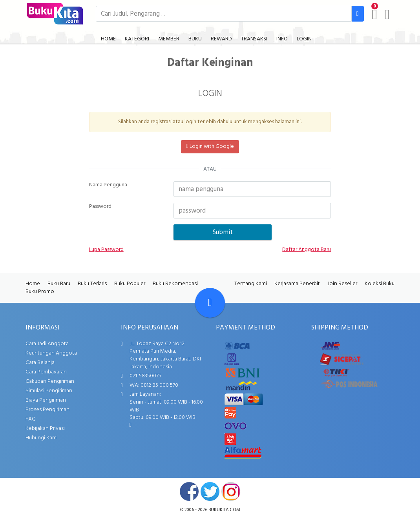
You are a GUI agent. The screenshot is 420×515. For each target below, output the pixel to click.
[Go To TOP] (210, 303)
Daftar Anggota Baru (307, 250)
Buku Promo (40, 292)
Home (33, 284)
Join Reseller (342, 284)
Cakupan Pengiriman (50, 381)
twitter (210, 491)
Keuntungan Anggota (51, 353)
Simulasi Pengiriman (49, 391)
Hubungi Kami (42, 438)
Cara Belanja (40, 363)
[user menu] (387, 15)
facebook (189, 491)
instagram (231, 491)
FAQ (31, 419)
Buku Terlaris (92, 284)
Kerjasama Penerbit (297, 284)
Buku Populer (130, 284)
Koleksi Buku (380, 284)
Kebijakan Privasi (45, 429)
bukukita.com (224, 510)
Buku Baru (59, 284)
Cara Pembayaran (46, 372)
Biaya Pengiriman (46, 400)
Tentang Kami (251, 284)
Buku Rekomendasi (175, 284)
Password (100, 207)
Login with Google (210, 146)
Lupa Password (106, 250)
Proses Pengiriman (47, 410)
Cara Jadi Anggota (47, 344)
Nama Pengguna (108, 185)
